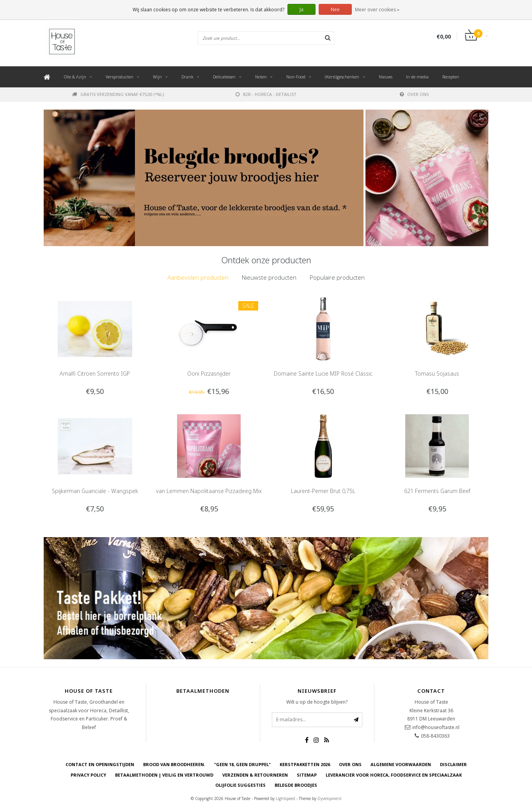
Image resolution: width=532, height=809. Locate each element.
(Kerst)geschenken (342, 77)
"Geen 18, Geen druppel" (242, 764)
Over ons (414, 94)
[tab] (198, 278)
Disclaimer (453, 764)
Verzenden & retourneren (255, 775)
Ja (301, 10)
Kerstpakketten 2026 (305, 764)
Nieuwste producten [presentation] (269, 277)
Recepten (451, 77)
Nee (335, 10)
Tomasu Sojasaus (437, 373)
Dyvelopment (330, 798)
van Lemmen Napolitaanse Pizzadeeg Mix (209, 491)
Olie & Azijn (75, 77)
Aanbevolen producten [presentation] (198, 277)
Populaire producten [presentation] (337, 277)
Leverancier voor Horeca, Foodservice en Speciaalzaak (394, 775)
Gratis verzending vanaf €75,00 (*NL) (118, 94)
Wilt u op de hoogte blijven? (317, 702)
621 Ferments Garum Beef (437, 491)
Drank (187, 77)
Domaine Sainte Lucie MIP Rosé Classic (323, 373)
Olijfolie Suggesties (240, 785)
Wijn (157, 77)
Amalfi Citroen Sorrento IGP (95, 373)
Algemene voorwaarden (401, 764)
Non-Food (296, 77)
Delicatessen (224, 77)
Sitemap (307, 775)
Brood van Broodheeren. (174, 764)
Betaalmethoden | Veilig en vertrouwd (164, 775)
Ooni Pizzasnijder (209, 373)
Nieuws (386, 77)
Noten (261, 77)
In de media (417, 77)
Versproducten (120, 77)
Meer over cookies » (377, 10)
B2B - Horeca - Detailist (266, 94)
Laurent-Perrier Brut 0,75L (323, 491)
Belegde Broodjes (296, 785)
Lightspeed (286, 798)
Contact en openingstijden (100, 764)
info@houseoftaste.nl (436, 727)
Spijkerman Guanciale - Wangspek (95, 491)
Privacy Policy (88, 775)
